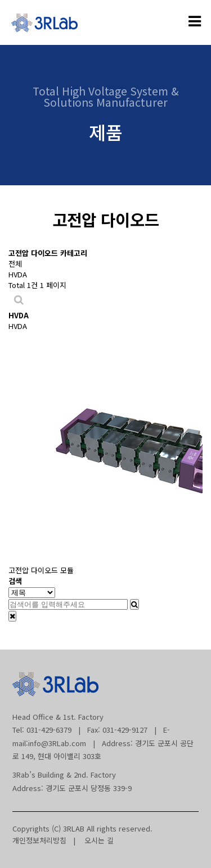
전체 (15, 264)
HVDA (18, 274)
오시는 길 (96, 840)
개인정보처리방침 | (44, 840)
